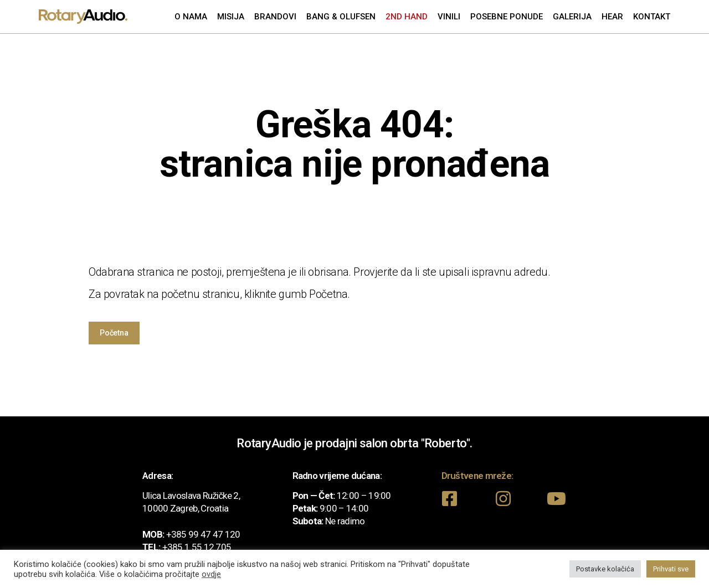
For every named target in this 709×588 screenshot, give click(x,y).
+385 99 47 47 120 (203, 534)
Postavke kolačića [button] (605, 569)
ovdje (211, 574)
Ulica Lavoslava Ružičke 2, (191, 496)
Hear (612, 17)
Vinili (449, 17)
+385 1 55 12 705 (197, 547)
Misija (231, 17)
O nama (191, 17)
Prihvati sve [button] (671, 569)
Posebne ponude (507, 17)
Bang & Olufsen (341, 17)
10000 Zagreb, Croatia (185, 508)
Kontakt (652, 17)
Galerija (572, 17)
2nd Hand (407, 17)
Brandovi (275, 17)
